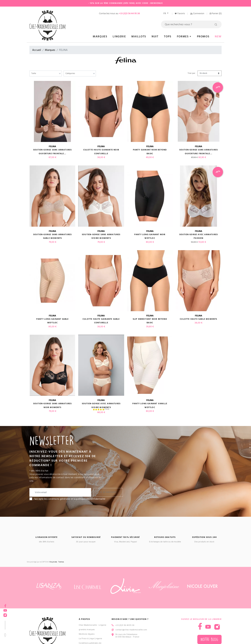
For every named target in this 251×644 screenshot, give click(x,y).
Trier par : (192, 73)
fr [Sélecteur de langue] (165, 13)
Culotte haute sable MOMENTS (198, 319)
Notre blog (209, 639)
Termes (61, 562)
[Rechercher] (191, 24)
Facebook (5, 605)
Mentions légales (87, 634)
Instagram (5, 614)
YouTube (5, 609)
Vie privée (53, 562)
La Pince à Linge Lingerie (90, 639)
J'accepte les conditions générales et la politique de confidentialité (70, 499)
